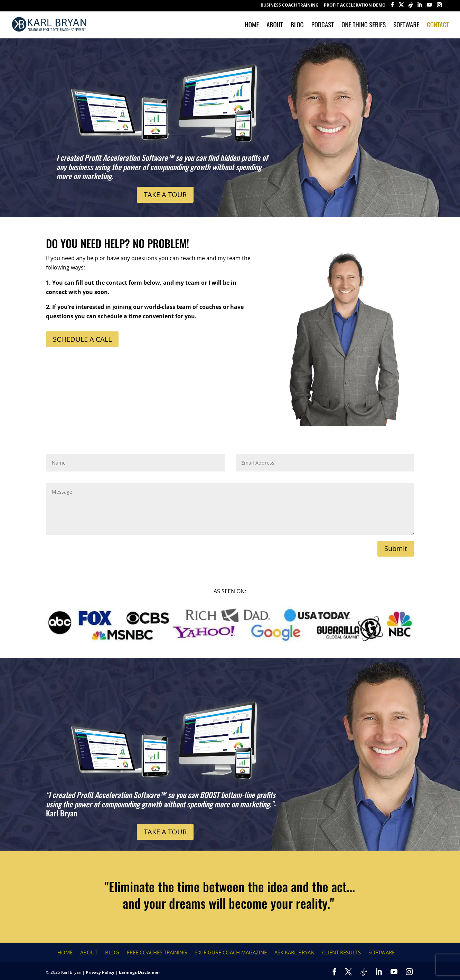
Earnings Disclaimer (139, 972)
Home (252, 25)
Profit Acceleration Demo (355, 6)
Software (406, 25)
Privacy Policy (100, 972)
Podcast (323, 25)
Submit (396, 548)
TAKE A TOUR (165, 195)
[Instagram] (439, 7)
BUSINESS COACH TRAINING (290, 6)
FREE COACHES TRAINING (157, 952)
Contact (438, 25)
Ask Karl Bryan (294, 952)
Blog (297, 25)
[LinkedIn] (419, 7)
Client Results (341, 952)
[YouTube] (429, 7)
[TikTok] (411, 7)
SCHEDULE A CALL (82, 339)
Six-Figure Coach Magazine (231, 952)
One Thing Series (364, 25)
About (275, 25)
